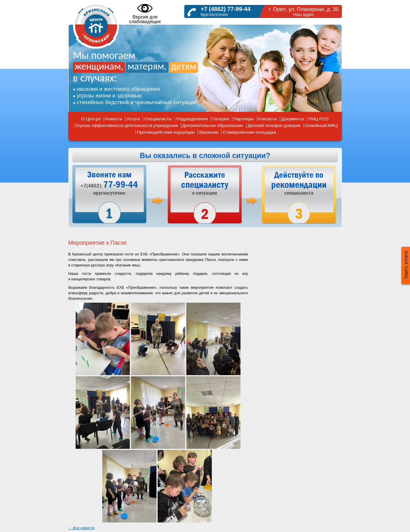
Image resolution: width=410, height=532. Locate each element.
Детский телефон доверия (274, 125)
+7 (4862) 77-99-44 (226, 9)
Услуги (133, 119)
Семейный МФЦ (321, 125)
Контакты (268, 119)
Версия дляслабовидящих (145, 13)
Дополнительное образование (213, 125)
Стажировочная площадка (249, 132)
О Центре (91, 119)
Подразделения (192, 119)
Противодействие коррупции (166, 132)
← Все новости (82, 528)
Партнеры (244, 119)
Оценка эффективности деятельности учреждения (127, 125)
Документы (293, 119)
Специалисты (158, 119)
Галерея (221, 119)
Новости (114, 119)
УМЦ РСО (318, 119)
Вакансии (209, 132)
